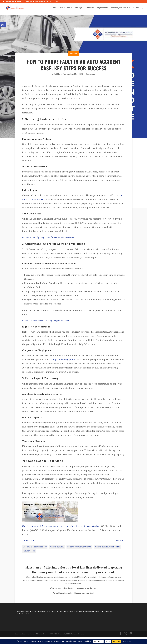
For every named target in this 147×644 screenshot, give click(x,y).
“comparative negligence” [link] (63, 359)
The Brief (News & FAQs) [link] (120, 8)
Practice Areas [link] (64, 8)
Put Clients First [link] (29, 551)
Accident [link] (73, 54)
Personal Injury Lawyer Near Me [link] (79, 547)
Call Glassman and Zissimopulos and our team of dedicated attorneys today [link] (61, 526)
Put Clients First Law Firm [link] (64, 74)
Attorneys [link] (78, 8)
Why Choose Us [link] (103, 8)
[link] (3, 25)
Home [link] (54, 8)
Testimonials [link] (89, 8)
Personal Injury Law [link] (57, 547)
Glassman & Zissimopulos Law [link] (35, 547)
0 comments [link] (90, 74)
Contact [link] (136, 8)
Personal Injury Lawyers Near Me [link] (107, 547)
